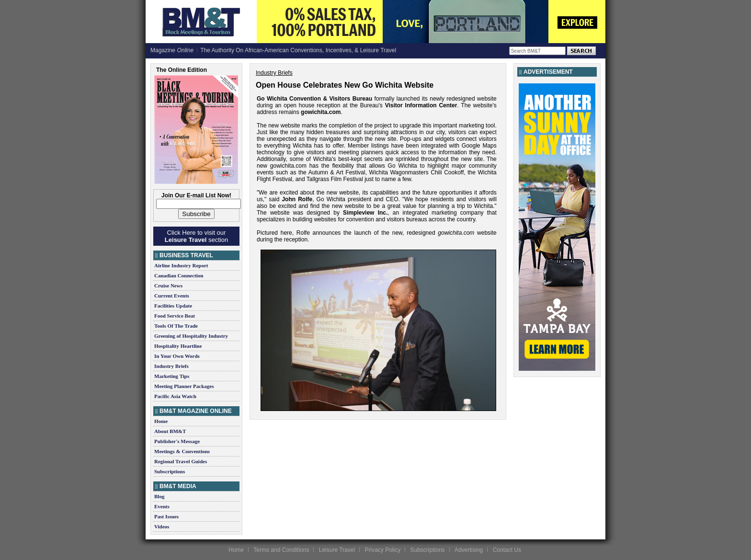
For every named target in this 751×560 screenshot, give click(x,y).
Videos (162, 526)
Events (162, 506)
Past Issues (166, 516)
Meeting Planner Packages (184, 386)
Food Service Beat (175, 316)
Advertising (469, 550)
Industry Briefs (171, 366)
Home (161, 421)
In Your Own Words (177, 356)
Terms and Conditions (281, 550)
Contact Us (507, 550)
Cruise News (168, 286)
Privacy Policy (382, 550)
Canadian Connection (179, 275)
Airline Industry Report (181, 265)
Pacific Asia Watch (175, 396)
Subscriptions (170, 471)
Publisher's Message (177, 441)
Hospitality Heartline (178, 346)
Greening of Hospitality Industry (191, 336)
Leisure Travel (337, 550)
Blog (159, 496)
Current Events (172, 296)
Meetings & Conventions (182, 451)
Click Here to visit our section (196, 236)
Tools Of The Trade (176, 326)
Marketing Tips (172, 376)
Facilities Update (173, 306)
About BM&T (170, 431)
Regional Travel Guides (181, 461)
